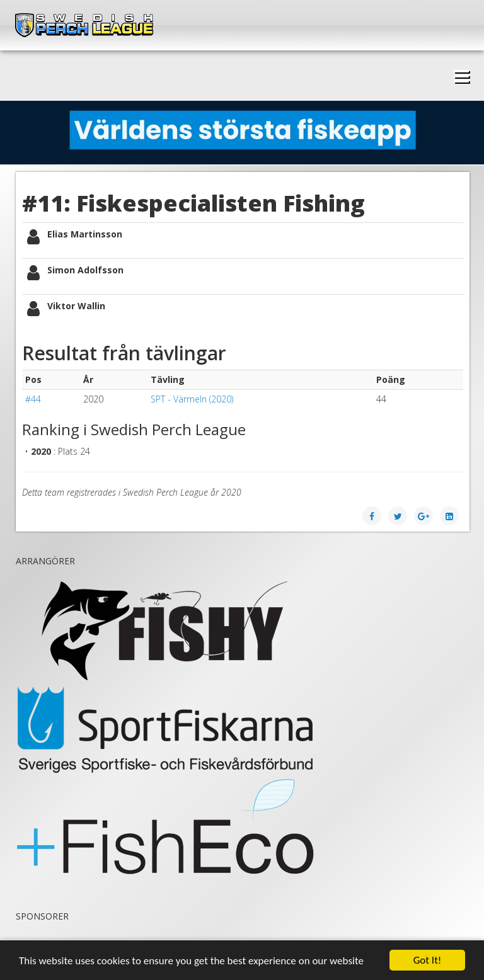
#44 (33, 399)
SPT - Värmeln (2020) (192, 399)
